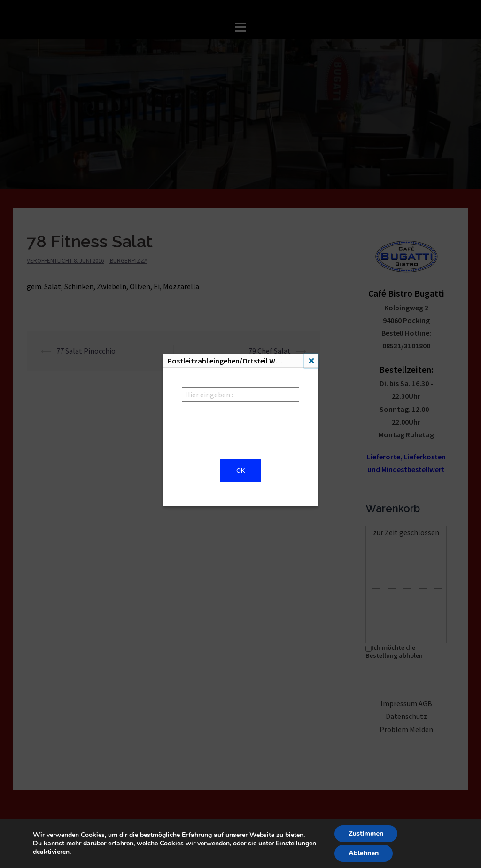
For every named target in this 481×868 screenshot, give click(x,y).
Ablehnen (364, 853)
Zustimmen (366, 833)
